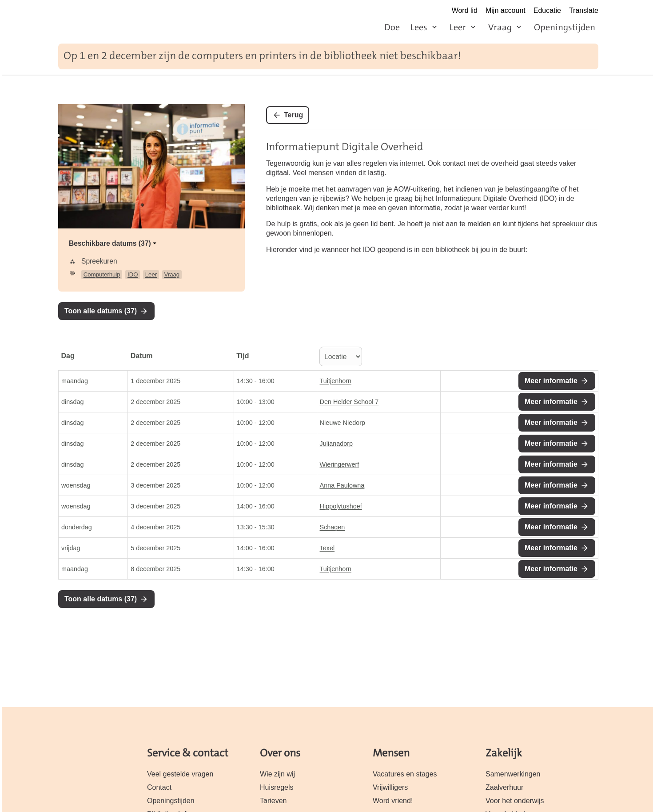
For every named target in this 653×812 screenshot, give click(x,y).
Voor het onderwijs (515, 801)
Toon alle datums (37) (101, 311)
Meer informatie (551, 381)
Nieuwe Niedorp (342, 423)
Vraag (500, 27)
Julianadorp (336, 444)
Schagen (332, 527)
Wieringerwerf (340, 464)
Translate (584, 10)
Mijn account (506, 10)
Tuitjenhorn (336, 381)
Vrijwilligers (390, 787)
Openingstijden (565, 27)
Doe (392, 27)
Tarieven (273, 801)
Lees (419, 27)
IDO (133, 274)
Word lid (465, 10)
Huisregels (277, 787)
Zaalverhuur (504, 787)
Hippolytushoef (341, 506)
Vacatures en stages (405, 774)
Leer (458, 27)
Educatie (547, 10)
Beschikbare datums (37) (113, 243)
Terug (293, 115)
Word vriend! (393, 801)
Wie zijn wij (277, 774)
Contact (159, 787)
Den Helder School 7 (349, 402)
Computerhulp (102, 274)
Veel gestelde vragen (180, 774)
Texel (327, 548)
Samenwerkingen (513, 774)
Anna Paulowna (342, 485)
